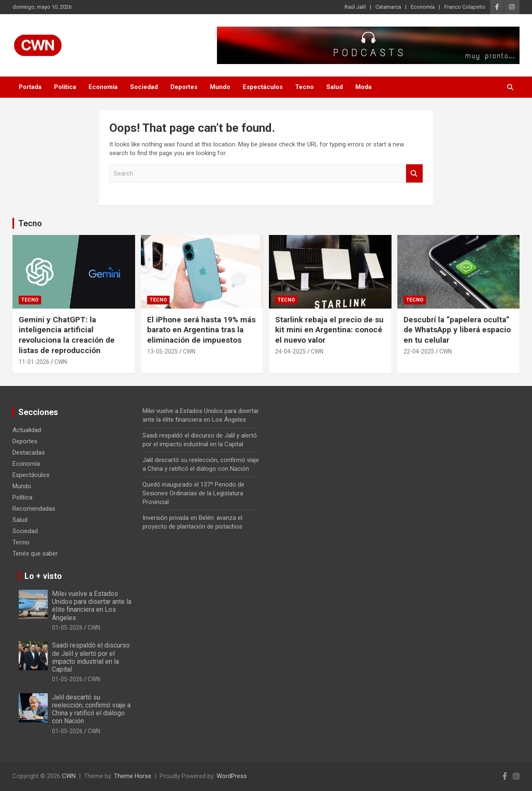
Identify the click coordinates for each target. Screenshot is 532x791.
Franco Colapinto (465, 7)
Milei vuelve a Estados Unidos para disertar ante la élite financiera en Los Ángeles (92, 606)
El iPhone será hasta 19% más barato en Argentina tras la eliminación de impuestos (201, 330)
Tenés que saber (35, 554)
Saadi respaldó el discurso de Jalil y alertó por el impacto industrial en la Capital (91, 657)
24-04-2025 (291, 351)
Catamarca (388, 7)
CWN (61, 362)
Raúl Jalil (355, 7)
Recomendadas (34, 509)
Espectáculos (263, 87)
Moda (363, 87)
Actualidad (27, 430)
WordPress (232, 776)
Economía (423, 7)
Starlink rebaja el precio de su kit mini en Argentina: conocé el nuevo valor (329, 330)
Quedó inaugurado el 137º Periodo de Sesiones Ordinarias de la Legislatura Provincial (193, 493)
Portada (30, 87)
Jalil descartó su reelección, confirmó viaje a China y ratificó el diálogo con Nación (91, 709)
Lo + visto (43, 576)
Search (414, 174)
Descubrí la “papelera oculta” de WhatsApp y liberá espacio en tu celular (457, 330)
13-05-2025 (163, 351)
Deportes (184, 87)
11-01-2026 (34, 362)
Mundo (220, 87)
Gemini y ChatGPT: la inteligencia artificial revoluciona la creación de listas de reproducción (67, 335)
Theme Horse (133, 776)
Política (65, 87)
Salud (335, 87)
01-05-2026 (67, 628)
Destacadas (29, 452)
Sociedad (144, 87)
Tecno (304, 87)
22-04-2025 (419, 351)
